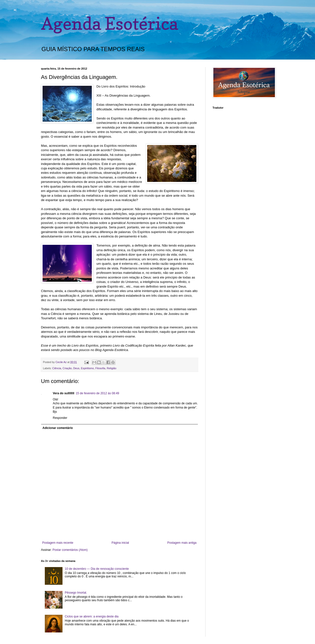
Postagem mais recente (58, 543)
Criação (67, 368)
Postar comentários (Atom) (70, 550)
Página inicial (120, 543)
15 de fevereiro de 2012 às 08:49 (97, 393)
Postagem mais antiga (182, 543)
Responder (60, 418)
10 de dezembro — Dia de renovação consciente (97, 569)
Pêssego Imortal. (76, 593)
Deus (76, 368)
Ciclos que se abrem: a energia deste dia (92, 616)
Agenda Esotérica (110, 23)
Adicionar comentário (58, 428)
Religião (112, 368)
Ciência (57, 368)
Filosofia (100, 368)
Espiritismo (87, 368)
